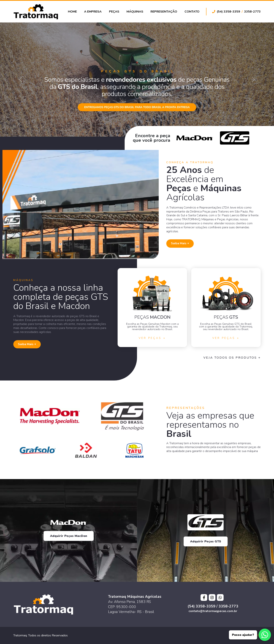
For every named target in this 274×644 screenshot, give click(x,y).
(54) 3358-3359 (228, 12)
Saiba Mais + (180, 243)
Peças (114, 12)
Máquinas (135, 12)
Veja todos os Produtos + (232, 358)
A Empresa (93, 12)
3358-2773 (252, 12)
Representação (164, 12)
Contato (192, 12)
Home (72, 12)
